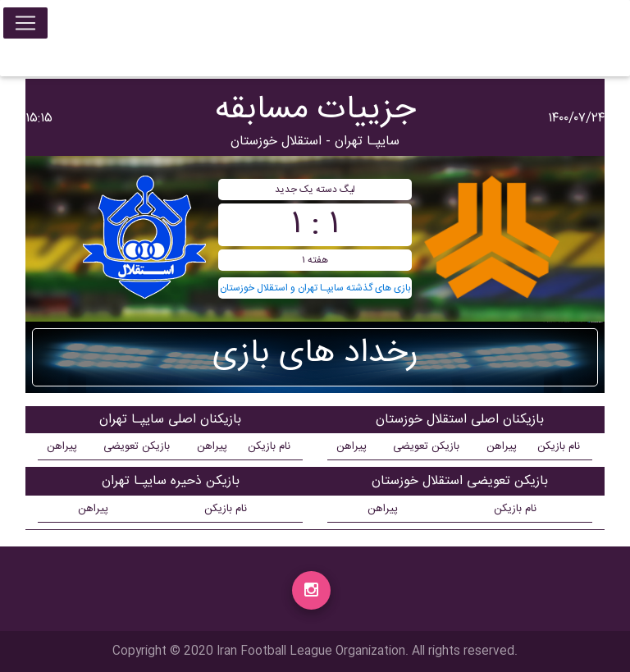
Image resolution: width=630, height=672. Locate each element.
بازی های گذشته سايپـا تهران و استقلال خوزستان (315, 288)
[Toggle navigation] (25, 26)
